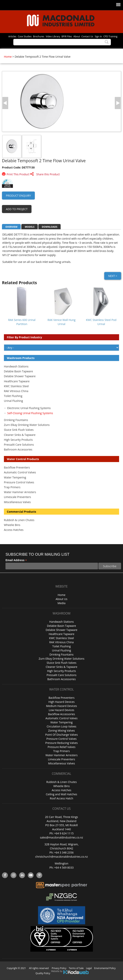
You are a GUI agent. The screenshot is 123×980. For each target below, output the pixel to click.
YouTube (31, 875)
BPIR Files (67, 36)
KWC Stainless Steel (16, 386)
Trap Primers (12, 487)
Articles (12, 36)
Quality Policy (43, 973)
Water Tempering (15, 477)
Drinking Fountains (16, 420)
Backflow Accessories (62, 714)
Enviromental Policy (105, 968)
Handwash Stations (16, 366)
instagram (14, 875)
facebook (5, 875)
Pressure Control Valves (19, 482)
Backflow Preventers (17, 467)
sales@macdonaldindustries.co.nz (61, 837)
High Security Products (18, 440)
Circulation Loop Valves (61, 726)
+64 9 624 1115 (64, 833)
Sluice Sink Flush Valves (19, 430)
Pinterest (39, 875)
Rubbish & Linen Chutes (19, 520)
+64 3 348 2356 (64, 852)
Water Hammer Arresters (20, 492)
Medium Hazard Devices (62, 706)
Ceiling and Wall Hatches (61, 794)
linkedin (22, 875)
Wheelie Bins (12, 525)
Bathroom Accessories (18, 449)
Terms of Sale (76, 968)
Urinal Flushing (13, 401)
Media (61, 603)
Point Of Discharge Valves (61, 735)
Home (8, 57)
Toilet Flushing (13, 396)
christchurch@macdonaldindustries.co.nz (61, 857)
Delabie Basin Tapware (18, 371)
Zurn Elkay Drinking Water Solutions (27, 425)
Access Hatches (14, 530)
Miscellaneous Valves (17, 502)
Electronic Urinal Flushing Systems (29, 408)
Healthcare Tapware (17, 381)
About (77, 36)
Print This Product (18, 174)
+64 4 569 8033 (64, 868)
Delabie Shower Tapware (20, 376)
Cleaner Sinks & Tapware (20, 435)
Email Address (16, 560)
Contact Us (87, 36)
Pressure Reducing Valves (61, 743)
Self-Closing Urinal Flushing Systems (30, 413)
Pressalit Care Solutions (19, 445)
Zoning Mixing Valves (61, 731)
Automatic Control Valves (20, 472)
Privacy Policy (59, 968)
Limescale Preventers (18, 497)
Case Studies (25, 36)
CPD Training (110, 36)
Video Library (53, 36)
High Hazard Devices (62, 702)
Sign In (98, 36)
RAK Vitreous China (16, 391)
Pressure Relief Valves (61, 747)
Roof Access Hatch (61, 798)
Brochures (39, 36)
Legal (89, 968)
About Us (62, 599)
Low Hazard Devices (61, 710)
